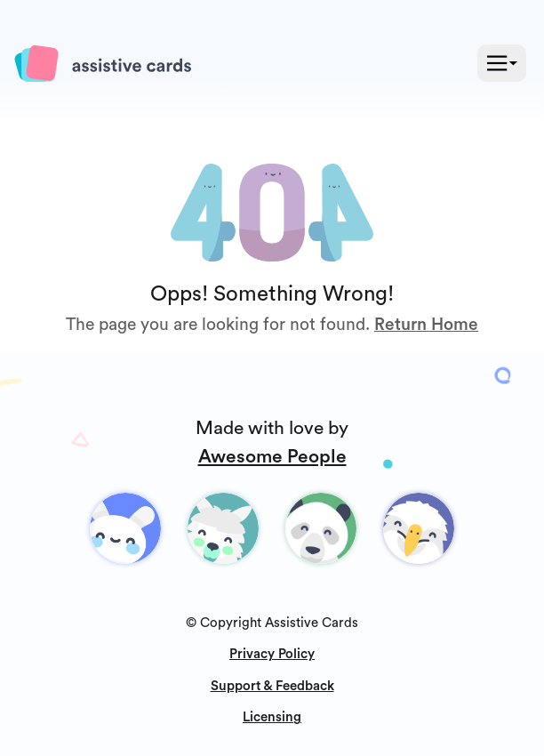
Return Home (426, 325)
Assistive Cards (312, 623)
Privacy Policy (272, 654)
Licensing (272, 717)
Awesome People (272, 457)
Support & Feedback (272, 686)
